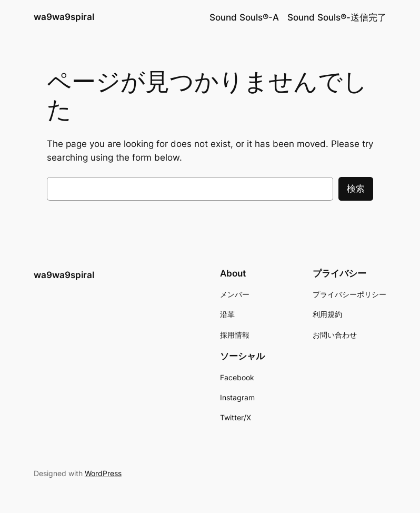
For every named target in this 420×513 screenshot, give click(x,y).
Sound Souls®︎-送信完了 (337, 17)
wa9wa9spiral (64, 17)
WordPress (103, 473)
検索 (356, 189)
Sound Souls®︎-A (244, 17)
